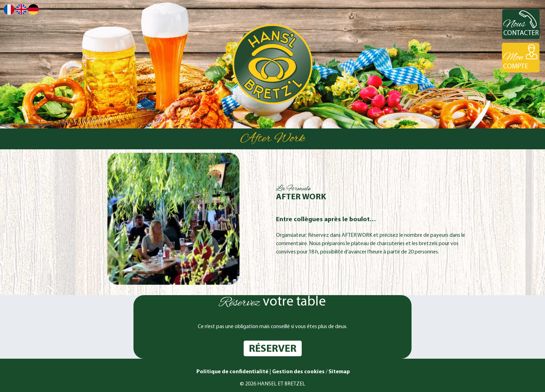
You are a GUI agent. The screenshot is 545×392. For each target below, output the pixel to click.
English (21, 9)
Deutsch (33, 10)
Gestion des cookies (298, 372)
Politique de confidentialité (232, 372)
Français (9, 10)
